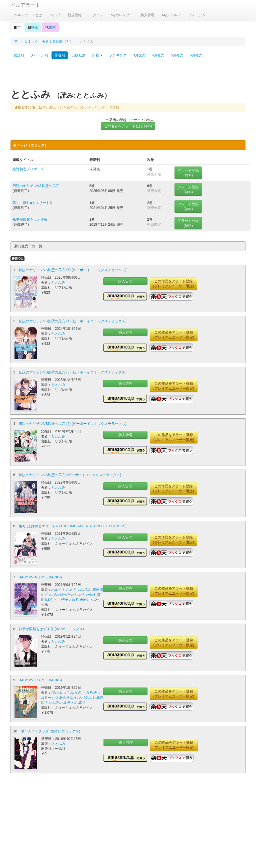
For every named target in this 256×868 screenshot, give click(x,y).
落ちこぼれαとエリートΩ (32, 203)
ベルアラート (25, 5)
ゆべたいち (69, 594)
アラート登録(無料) (188, 173)
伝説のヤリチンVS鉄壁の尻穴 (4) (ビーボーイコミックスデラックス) (73, 321)
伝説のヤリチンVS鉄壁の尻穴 (36, 186)
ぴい (56, 594)
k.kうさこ (53, 599)
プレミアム (197, 15)
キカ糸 (87, 692)
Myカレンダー (122, 15)
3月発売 (139, 55)
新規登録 (75, 15)
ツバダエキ (86, 697)
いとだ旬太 (87, 594)
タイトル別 (39, 55)
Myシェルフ (171, 15)
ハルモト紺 (60, 589)
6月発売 (196, 55)
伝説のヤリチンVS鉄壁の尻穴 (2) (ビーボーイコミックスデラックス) (73, 423)
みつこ (64, 692)
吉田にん (87, 599)
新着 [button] (97, 55)
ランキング (118, 55)
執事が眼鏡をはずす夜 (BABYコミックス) (51, 629)
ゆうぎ (76, 692)
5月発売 (177, 55)
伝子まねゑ (70, 599)
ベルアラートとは (28, 15)
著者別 (60, 55)
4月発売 (158, 55)
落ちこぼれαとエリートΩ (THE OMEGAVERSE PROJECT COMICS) (73, 526)
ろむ (88, 589)
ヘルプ (55, 15)
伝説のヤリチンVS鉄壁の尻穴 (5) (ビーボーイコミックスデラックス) (73, 270)
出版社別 (78, 55)
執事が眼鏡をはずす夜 (30, 219)
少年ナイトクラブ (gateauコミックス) (50, 731)
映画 (33, 27)
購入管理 (147, 15)
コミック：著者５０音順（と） (49, 41)
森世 (82, 702)
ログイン (96, 15)
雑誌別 (19, 55)
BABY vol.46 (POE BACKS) (40, 577)
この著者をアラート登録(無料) (128, 126)
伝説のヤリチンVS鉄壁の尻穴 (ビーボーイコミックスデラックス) (70, 475)
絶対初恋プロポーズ (28, 169)
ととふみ (58, 282)
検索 (50, 27)
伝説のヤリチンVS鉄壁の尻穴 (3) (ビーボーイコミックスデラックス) (73, 372)
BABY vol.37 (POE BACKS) (40, 680)
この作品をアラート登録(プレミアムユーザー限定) (174, 284)
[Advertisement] (128, 76)
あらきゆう (68, 697)
